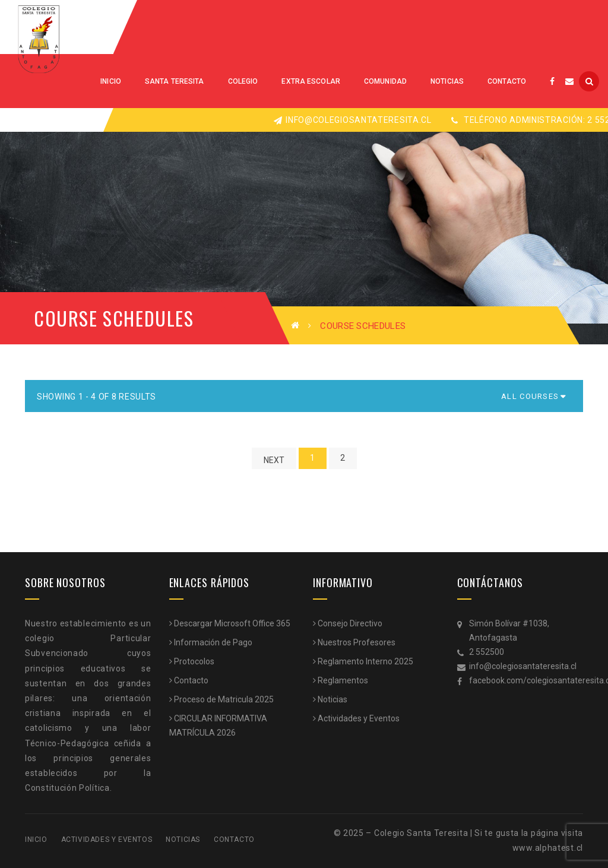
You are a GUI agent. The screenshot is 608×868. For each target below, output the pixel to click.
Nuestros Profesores (357, 642)
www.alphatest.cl (548, 848)
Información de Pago (213, 642)
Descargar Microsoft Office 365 (232, 623)
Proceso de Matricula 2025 (224, 699)
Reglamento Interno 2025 (365, 661)
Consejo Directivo (350, 623)
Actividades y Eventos (359, 718)
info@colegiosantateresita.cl (352, 120)
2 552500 (487, 652)
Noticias (332, 699)
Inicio (36, 840)
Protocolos (194, 661)
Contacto (191, 680)
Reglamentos (343, 680)
